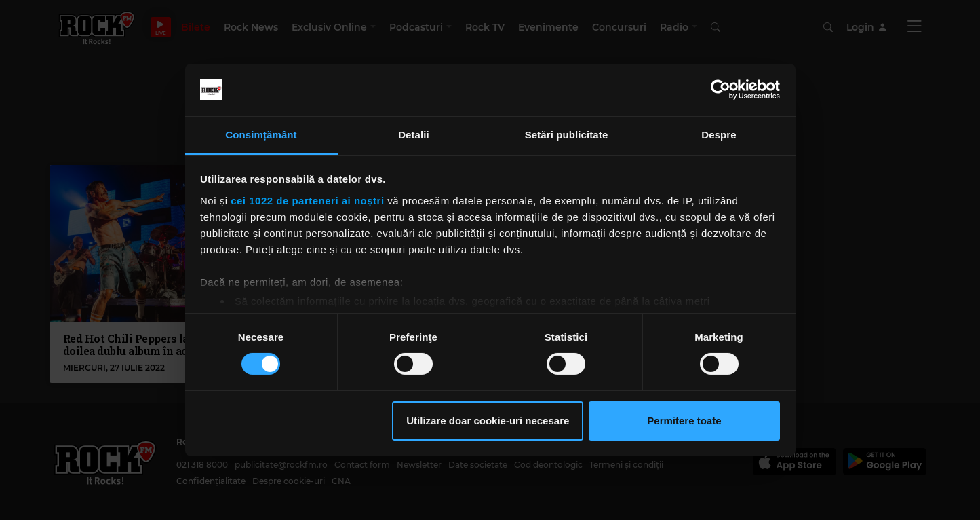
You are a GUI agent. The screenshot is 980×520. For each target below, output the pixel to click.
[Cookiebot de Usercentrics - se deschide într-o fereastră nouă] (721, 90)
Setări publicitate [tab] (567, 135)
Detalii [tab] (414, 135)
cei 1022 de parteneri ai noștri (307, 201)
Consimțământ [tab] (261, 135)
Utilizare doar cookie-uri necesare (488, 421)
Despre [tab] (719, 135)
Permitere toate (684, 421)
